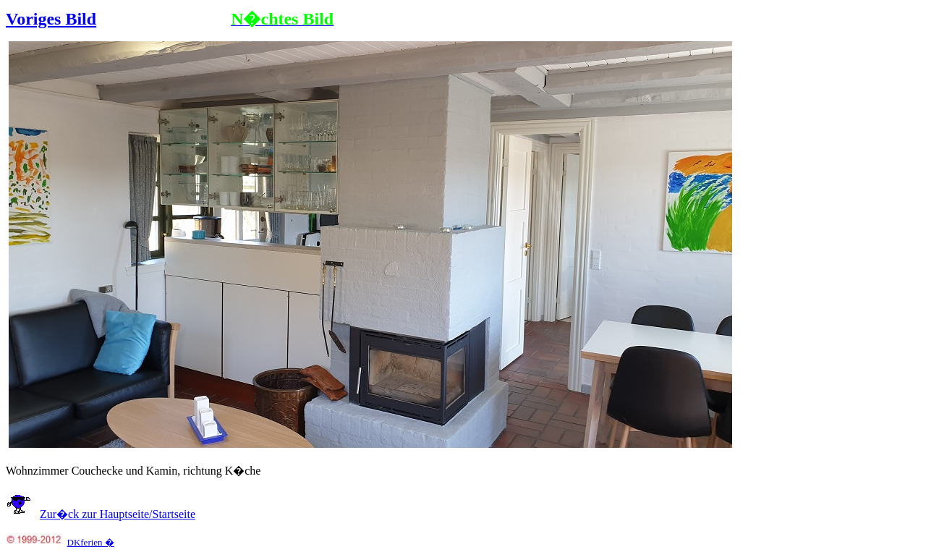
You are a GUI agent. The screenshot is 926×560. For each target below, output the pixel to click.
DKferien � (91, 542)
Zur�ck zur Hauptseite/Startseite (118, 514)
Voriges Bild (51, 19)
